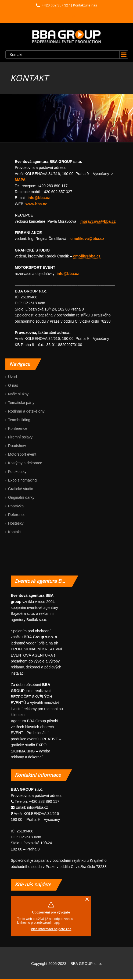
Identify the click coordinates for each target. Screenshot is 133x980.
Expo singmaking (22, 480)
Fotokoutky (17, 472)
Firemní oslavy (20, 437)
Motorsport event (22, 454)
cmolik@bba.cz (87, 256)
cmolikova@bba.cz (87, 239)
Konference (18, 428)
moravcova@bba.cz (98, 221)
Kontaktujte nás (85, 5)
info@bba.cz (39, 198)
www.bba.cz (36, 204)
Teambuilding (19, 420)
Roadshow (17, 446)
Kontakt (14, 532)
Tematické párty (21, 403)
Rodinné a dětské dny (26, 411)
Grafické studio (21, 489)
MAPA (20, 180)
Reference (17, 515)
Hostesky (16, 523)
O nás (13, 385)
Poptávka (16, 506)
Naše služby (18, 394)
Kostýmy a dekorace (25, 463)
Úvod (12, 377)
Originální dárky (21, 497)
